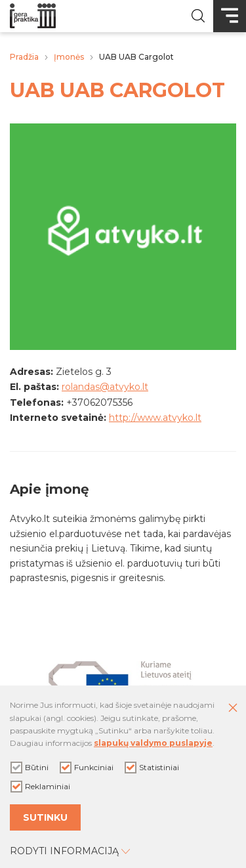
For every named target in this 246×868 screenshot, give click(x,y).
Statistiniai (152, 768)
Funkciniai (87, 768)
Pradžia (24, 57)
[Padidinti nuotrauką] (123, 347)
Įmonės (69, 57)
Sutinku (45, 817)
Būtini (30, 768)
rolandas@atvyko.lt (105, 387)
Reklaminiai (40, 787)
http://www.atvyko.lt (155, 418)
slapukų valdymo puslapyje (153, 743)
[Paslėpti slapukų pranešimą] (233, 708)
